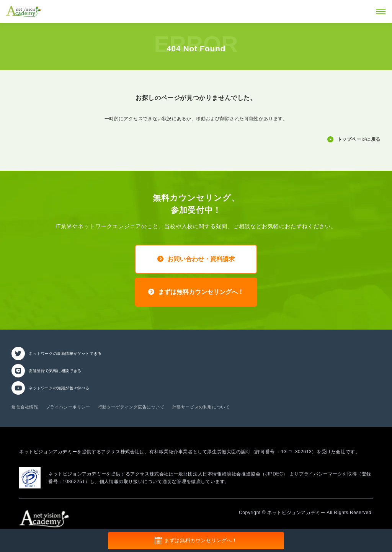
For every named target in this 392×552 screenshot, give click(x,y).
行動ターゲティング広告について (131, 407)
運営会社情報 (25, 407)
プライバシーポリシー (68, 407)
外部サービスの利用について (201, 407)
